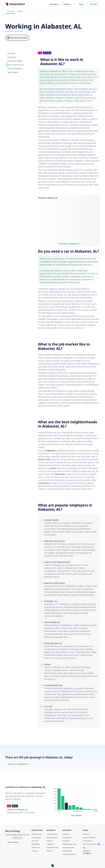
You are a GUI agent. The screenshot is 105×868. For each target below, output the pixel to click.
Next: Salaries (13, 72)
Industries (50, 844)
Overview (11, 11)
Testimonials (36, 844)
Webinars (50, 851)
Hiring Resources (52, 834)
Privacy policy (87, 841)
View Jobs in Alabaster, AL (18, 764)
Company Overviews (69, 854)
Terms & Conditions (89, 838)
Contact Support (13, 842)
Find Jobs (93, 4)
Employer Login (37, 834)
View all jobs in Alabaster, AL (69, 244)
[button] (55, 4)
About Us (86, 834)
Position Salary (67, 851)
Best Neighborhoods (16, 65)
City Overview (67, 838)
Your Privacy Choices (90, 844)
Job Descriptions (52, 838)
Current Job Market (15, 61)
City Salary (66, 841)
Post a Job (35, 841)
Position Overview (68, 848)
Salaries (20, 11)
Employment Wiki (52, 848)
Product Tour (36, 848)
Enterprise (35, 851)
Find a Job (66, 834)
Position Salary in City (69, 844)
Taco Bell (48, 706)
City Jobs (49, 841)
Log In (81, 4)
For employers (36, 838)
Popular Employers (15, 68)
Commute (12, 57)
